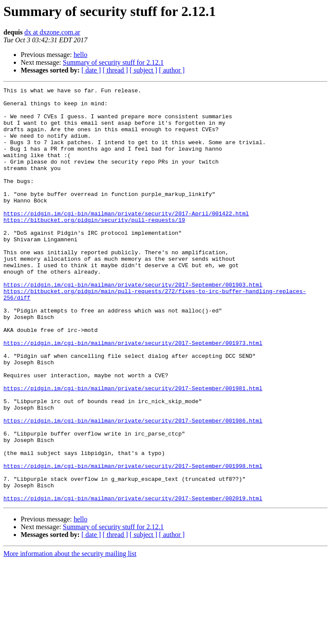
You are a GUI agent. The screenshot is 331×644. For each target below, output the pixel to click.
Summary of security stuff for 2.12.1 (113, 62)
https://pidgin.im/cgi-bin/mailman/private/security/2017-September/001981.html (133, 449)
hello (81, 55)
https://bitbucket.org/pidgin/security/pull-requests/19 (94, 247)
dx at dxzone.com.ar (52, 32)
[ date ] (91, 70)
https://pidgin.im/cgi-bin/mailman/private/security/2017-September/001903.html (133, 325)
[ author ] (172, 70)
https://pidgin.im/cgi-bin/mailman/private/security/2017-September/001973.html (133, 395)
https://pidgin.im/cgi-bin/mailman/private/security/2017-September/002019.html (133, 581)
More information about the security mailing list (70, 636)
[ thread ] (115, 70)
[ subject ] (144, 70)
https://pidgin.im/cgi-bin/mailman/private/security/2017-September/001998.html (133, 542)
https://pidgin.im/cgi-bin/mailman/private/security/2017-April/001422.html (126, 239)
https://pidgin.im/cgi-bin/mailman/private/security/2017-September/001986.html (133, 488)
